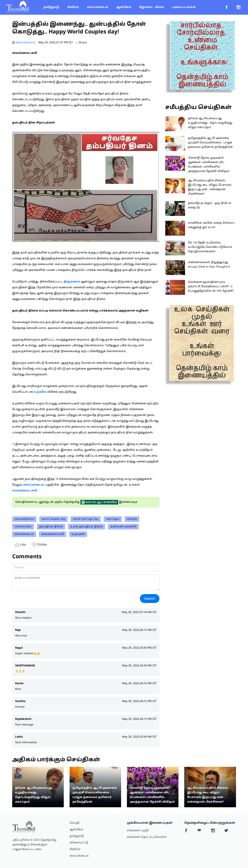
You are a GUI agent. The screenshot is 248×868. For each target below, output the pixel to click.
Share (81, 43)
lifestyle (132, 519)
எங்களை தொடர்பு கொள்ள (147, 837)
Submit (150, 599)
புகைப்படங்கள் (184, 7)
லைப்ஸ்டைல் (98, 7)
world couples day (53, 519)
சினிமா (73, 7)
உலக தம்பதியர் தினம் (87, 527)
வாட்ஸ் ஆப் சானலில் (99, 502)
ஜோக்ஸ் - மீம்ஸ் (152, 7)
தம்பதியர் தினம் (51, 527)
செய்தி (75, 823)
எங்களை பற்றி (138, 831)
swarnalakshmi (24, 519)
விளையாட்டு (79, 843)
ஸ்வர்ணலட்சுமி (53, 534)
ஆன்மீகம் (124, 7)
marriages (113, 519)
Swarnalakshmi (26, 43)
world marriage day (86, 519)
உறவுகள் (78, 534)
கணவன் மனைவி (123, 527)
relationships (23, 527)
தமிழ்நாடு (51, 7)
